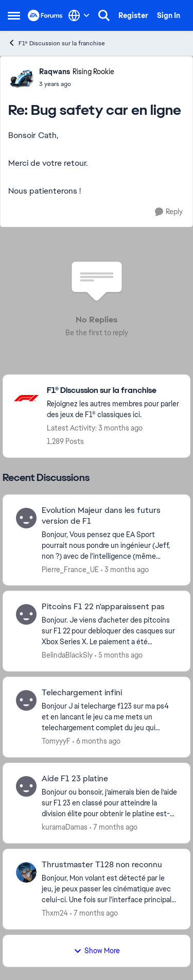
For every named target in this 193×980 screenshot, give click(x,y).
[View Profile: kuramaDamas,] (26, 786)
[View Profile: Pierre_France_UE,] (26, 518)
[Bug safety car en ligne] (77, 84)
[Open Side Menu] (14, 15)
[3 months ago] (125, 569)
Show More (97, 951)
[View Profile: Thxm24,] (26, 872)
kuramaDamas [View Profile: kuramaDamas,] (65, 827)
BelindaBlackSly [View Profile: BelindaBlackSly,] (67, 655)
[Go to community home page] (45, 15)
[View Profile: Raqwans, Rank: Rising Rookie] (21, 77)
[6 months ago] (97, 741)
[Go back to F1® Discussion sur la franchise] (113, 391)
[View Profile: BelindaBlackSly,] (26, 614)
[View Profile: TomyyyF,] (26, 700)
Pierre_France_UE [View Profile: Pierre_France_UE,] (70, 569)
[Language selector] (79, 15)
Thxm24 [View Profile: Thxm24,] (55, 913)
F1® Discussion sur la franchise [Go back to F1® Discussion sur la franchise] (56, 43)
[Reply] (169, 212)
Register (133, 15)
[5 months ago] (119, 655)
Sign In (169, 15)
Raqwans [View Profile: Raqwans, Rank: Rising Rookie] (55, 72)
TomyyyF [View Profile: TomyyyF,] (56, 741)
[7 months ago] (113, 827)
